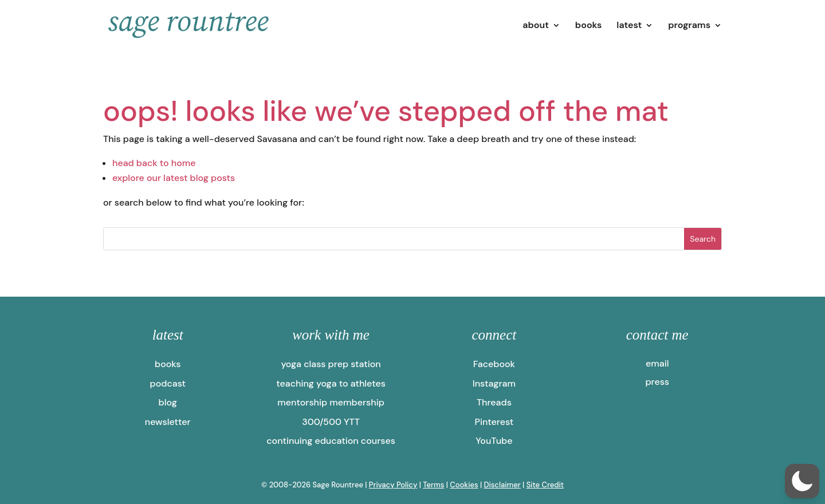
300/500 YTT (331, 422)
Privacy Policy (393, 485)
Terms (433, 485)
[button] (802, 481)
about (536, 26)
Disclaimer (502, 485)
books (589, 26)
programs (689, 26)
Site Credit (545, 485)
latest (629, 26)
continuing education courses (331, 441)
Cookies (464, 485)
